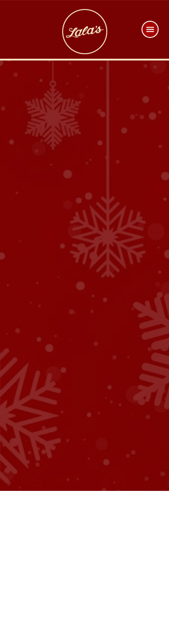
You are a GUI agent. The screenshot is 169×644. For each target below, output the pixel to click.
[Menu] (150, 29)
